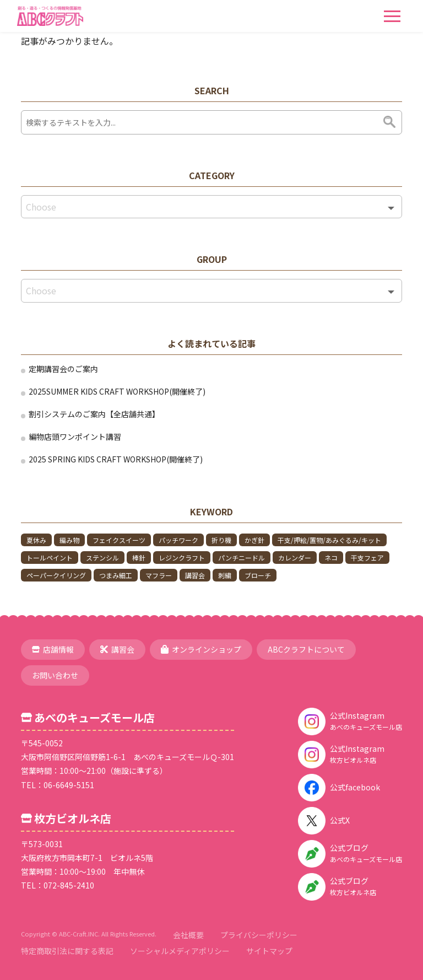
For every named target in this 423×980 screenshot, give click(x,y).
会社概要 (188, 935)
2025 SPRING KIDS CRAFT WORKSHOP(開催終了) (116, 459)
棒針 (139, 558)
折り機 (221, 540)
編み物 (69, 540)
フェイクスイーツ (119, 540)
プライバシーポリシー (259, 935)
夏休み (36, 540)
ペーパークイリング (56, 575)
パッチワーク (178, 540)
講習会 (195, 575)
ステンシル (102, 558)
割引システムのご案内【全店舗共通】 (94, 414)
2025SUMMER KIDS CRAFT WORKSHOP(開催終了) (117, 391)
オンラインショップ (201, 649)
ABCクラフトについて (306, 649)
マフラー (159, 575)
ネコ (331, 558)
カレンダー (295, 558)
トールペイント (50, 558)
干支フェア (367, 558)
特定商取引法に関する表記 (67, 951)
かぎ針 (254, 540)
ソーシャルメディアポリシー (180, 951)
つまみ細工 (116, 575)
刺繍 (225, 575)
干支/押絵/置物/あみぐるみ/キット (329, 540)
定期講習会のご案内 (63, 369)
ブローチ (258, 575)
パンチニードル (242, 558)
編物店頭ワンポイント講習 (75, 437)
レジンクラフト (182, 558)
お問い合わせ (55, 675)
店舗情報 (53, 649)
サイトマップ (269, 951)
